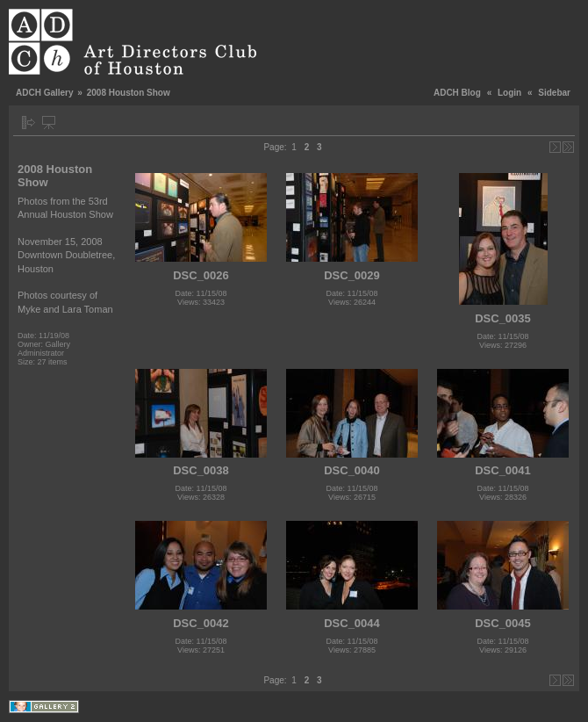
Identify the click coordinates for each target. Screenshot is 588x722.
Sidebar (554, 93)
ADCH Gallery (45, 93)
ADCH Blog (457, 93)
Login (509, 93)
